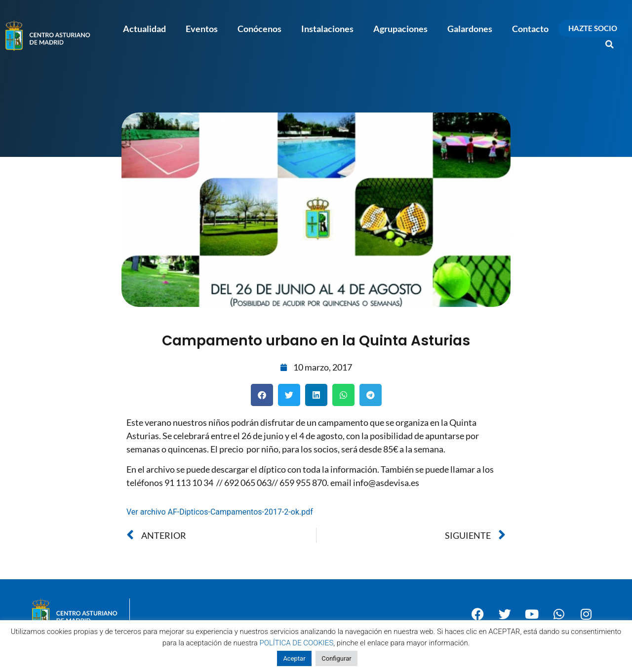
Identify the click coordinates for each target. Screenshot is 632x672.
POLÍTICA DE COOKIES (297, 643)
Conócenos (259, 29)
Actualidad (144, 29)
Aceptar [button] (294, 658)
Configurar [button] (336, 658)
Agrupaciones (400, 29)
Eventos (202, 29)
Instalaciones (327, 29)
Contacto (530, 29)
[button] (610, 44)
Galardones (470, 29)
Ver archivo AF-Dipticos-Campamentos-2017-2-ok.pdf (220, 512)
